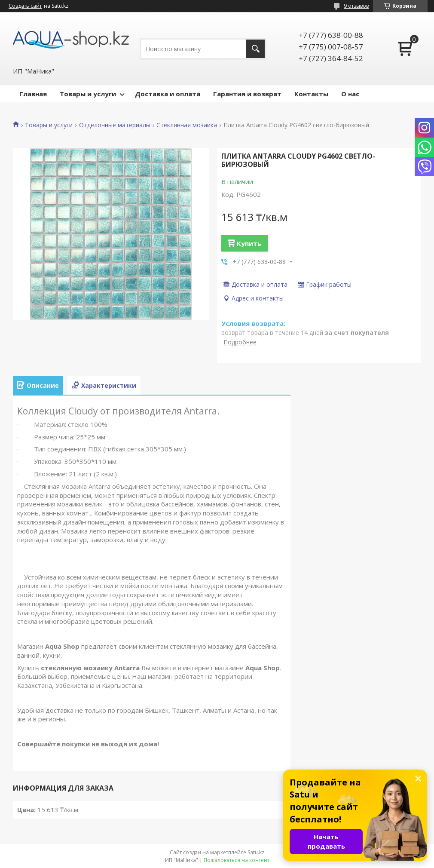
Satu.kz (256, 852)
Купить (249, 243)
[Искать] (255, 49)
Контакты (311, 94)
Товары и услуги (88, 94)
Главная (33, 94)
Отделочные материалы (115, 125)
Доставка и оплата (168, 94)
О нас (350, 94)
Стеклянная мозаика (187, 125)
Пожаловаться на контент (237, 860)
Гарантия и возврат (247, 94)
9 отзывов (356, 6)
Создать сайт (25, 6)
